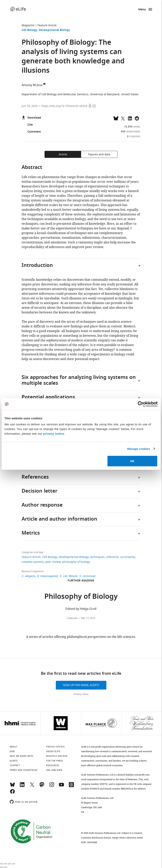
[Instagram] (52, 786)
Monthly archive (57, 756)
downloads (131, 132)
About (14, 747)
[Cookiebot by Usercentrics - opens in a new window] (141, 404)
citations (134, 136)
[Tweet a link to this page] (123, 118)
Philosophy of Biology (81, 597)
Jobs (12, 751)
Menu (142, 10)
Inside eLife (53, 751)
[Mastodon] (42, 786)
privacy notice (54, 434)
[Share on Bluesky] (116, 118)
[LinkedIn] (22, 786)
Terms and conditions (24, 770)
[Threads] (71, 786)
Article (63, 154)
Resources (53, 765)
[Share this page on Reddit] (137, 118)
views (132, 127)
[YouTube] (61, 786)
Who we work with (21, 756)
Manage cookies (139, 449)
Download (31, 118)
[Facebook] (12, 793)
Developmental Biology (54, 30)
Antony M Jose (32, 85)
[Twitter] (32, 786)
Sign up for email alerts (81, 685)
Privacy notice (81, 694)
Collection (72, 618)
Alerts (14, 761)
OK (132, 461)
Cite (27, 125)
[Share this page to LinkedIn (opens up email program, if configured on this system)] (130, 118)
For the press (55, 761)
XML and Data (54, 770)
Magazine (28, 25)
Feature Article (47, 25)
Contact (15, 765)
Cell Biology (29, 30)
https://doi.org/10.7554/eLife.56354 (64, 106)
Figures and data (99, 154)
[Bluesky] (12, 786)
